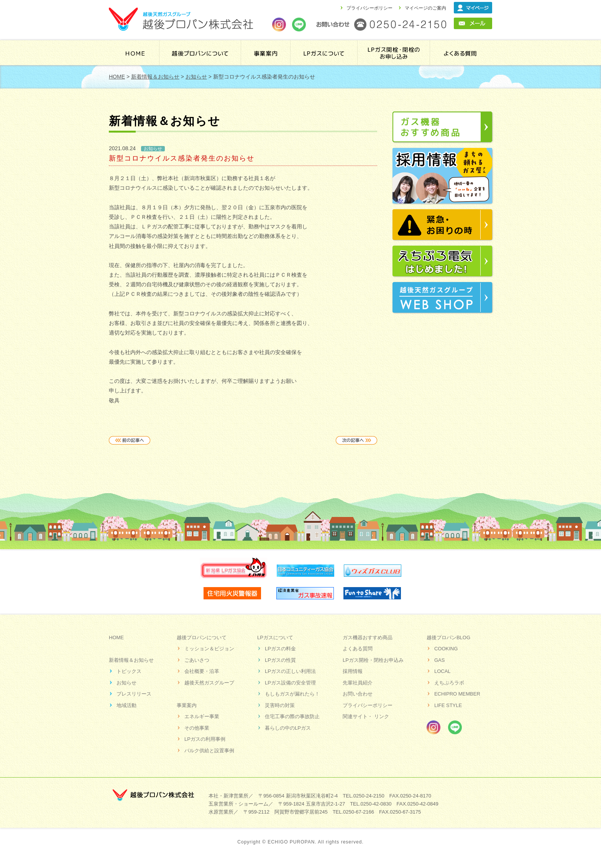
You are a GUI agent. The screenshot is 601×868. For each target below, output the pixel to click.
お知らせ (126, 683)
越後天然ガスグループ (209, 683)
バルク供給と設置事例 (209, 751)
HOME (135, 53)
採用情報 (353, 671)
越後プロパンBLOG (448, 637)
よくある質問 (460, 53)
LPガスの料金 (280, 649)
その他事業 (197, 728)
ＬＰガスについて (325, 53)
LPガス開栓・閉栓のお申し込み (395, 53)
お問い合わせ (358, 694)
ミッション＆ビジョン (209, 649)
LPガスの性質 (280, 660)
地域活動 (126, 705)
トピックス (129, 671)
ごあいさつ (197, 660)
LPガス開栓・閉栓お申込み (373, 660)
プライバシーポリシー (369, 8)
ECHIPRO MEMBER (457, 694)
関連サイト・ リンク (366, 716)
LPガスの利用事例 (205, 739)
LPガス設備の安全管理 (290, 683)
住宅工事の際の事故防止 (292, 716)
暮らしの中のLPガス (288, 728)
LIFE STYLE (448, 705)
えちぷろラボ (449, 683)
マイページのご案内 (425, 8)
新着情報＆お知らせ (131, 660)
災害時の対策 (280, 705)
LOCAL (443, 671)
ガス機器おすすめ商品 (368, 637)
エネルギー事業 (202, 716)
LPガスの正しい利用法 (290, 671)
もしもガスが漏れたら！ (292, 694)
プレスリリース (134, 694)
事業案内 (266, 53)
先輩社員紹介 (358, 683)
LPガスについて (275, 637)
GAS (439, 660)
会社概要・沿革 (202, 671)
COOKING (446, 649)
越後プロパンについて (200, 53)
